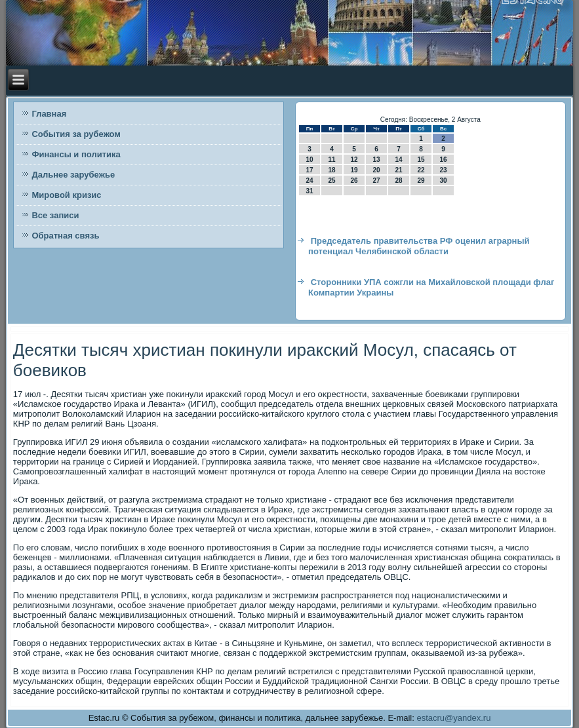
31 (309, 191)
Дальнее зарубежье (73, 175)
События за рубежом (76, 134)
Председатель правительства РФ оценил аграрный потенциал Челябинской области (419, 246)
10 (309, 160)
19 (354, 170)
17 (309, 170)
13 (376, 160)
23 (443, 170)
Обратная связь (65, 236)
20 (376, 170)
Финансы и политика (76, 154)
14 (398, 160)
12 (354, 160)
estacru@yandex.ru (453, 718)
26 (354, 181)
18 (331, 170)
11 (331, 160)
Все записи (55, 215)
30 (443, 181)
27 (376, 181)
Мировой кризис (66, 195)
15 (421, 160)
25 (331, 181)
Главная (49, 114)
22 (421, 170)
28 (398, 181)
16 (443, 160)
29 (421, 181)
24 (309, 181)
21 (398, 170)
